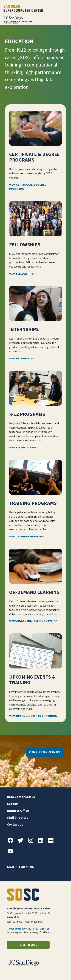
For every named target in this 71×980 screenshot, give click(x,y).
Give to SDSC (28, 945)
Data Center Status (21, 797)
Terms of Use (14, 929)
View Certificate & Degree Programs (28, 187)
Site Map (45, 929)
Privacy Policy (31, 929)
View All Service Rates (45, 752)
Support (13, 804)
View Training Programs (27, 537)
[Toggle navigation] (65, 20)
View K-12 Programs (23, 448)
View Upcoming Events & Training (33, 716)
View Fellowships (22, 274)
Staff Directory (18, 818)
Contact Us (15, 825)
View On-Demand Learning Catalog (33, 621)
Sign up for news (20, 867)
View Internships (22, 359)
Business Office (18, 811)
